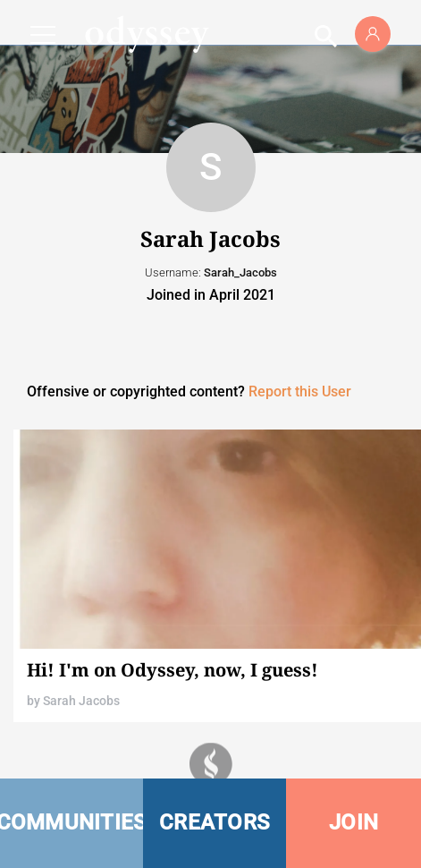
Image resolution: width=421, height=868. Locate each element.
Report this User (300, 391)
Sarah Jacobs (81, 701)
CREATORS (215, 822)
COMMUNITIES (72, 822)
